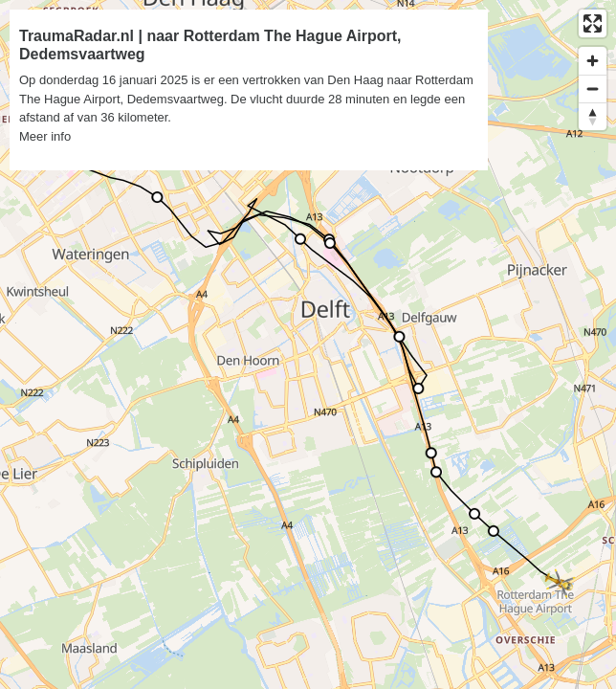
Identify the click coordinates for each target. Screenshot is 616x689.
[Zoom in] (593, 61)
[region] (308, 344)
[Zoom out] (593, 89)
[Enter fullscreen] (593, 23)
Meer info (45, 136)
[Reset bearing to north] (593, 116)
